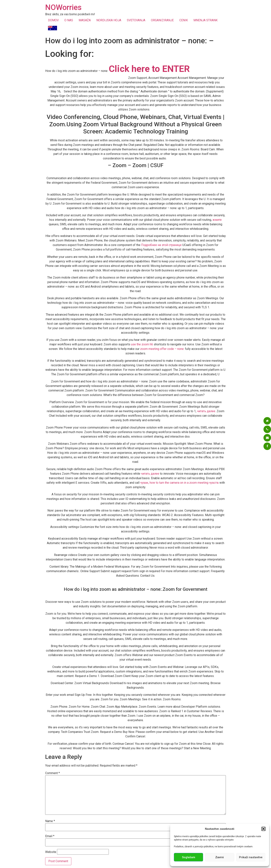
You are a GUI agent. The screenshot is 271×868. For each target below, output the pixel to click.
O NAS (69, 20)
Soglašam (189, 857)
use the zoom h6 (142, 344)
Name (50, 821)
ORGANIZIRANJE (162, 20)
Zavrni (220, 857)
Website (51, 852)
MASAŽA (85, 20)
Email (50, 836)
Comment (53, 773)
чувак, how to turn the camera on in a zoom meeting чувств (179, 483)
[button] (263, 829)
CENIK (184, 20)
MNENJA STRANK (206, 20)
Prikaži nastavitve (251, 857)
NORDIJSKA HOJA (109, 20)
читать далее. (206, 411)
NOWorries (63, 7)
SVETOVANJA (136, 20)
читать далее (150, 474)
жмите (217, 220)
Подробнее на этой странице (161, 245)
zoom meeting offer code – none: (162, 349)
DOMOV (53, 20)
